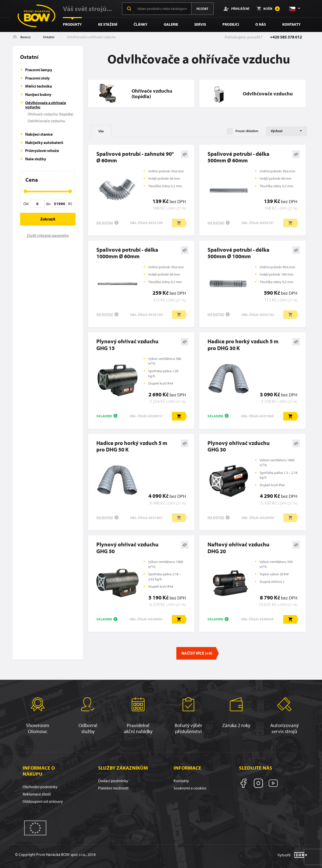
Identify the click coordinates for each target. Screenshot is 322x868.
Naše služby (36, 159)
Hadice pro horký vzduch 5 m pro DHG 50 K (132, 446)
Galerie (171, 24)
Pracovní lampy (39, 70)
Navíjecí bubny (38, 94)
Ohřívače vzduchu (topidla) (51, 114)
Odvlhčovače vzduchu (46, 121)
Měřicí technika (38, 86)
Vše (101, 131)
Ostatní (49, 37)
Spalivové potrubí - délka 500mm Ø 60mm (238, 157)
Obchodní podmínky (40, 787)
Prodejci (231, 24)
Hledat (202, 9)
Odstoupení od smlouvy (43, 801)
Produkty (72, 24)
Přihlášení (236, 9)
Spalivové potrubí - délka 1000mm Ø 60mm (127, 253)
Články (140, 24)
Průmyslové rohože (42, 150)
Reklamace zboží (37, 794)
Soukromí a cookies (190, 788)
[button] (294, 9)
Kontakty (291, 24)
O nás (261, 24)
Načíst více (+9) (197, 653)
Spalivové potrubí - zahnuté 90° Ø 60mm (135, 157)
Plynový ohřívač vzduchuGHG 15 (127, 345)
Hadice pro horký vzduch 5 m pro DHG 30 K (243, 345)
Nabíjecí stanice (39, 134)
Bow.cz (22, 37)
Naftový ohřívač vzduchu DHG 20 (238, 548)
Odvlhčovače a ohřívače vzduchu (46, 105)
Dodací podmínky (113, 781)
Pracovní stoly (37, 78)
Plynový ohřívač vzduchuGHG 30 (239, 446)
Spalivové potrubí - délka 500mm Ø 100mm (238, 253)
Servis (200, 24)
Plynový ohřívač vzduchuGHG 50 (127, 548)
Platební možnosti (113, 788)
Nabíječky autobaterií (44, 142)
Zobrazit (48, 219)
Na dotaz (105, 223)
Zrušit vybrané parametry (48, 235)
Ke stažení (108, 24)
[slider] (25, 191)
